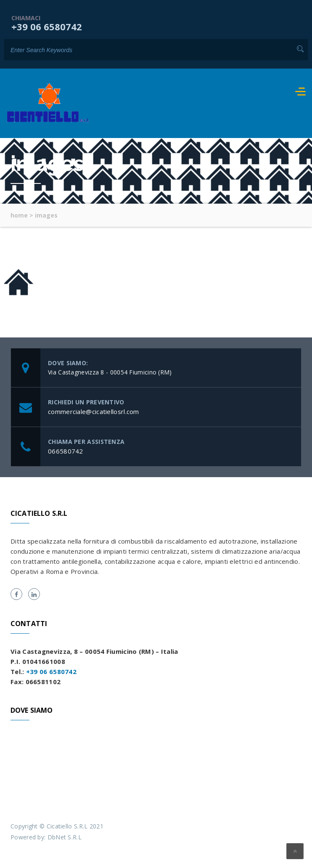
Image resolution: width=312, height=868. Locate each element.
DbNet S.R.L (65, 837)
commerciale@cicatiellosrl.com (94, 411)
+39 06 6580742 (47, 27)
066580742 (66, 451)
